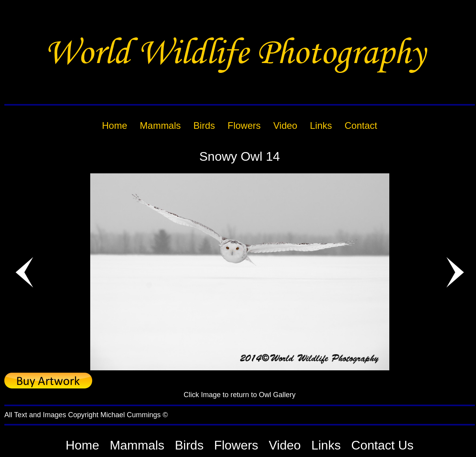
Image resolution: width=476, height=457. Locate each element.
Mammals (137, 445)
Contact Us (382, 445)
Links (326, 445)
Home (82, 445)
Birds (189, 445)
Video (285, 445)
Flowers (236, 445)
